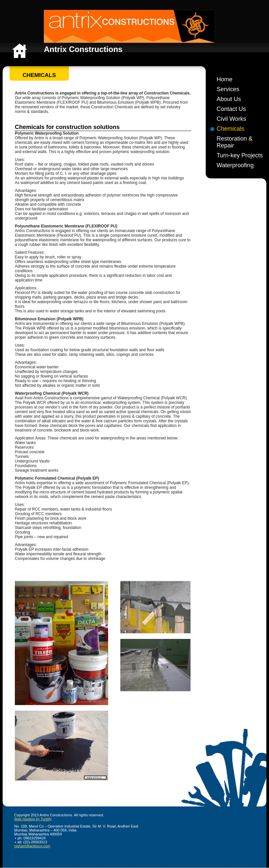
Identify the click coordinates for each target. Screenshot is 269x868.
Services (228, 89)
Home (224, 79)
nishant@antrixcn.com (32, 846)
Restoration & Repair (235, 142)
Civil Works (231, 119)
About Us (229, 99)
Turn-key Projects (240, 155)
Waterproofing (235, 165)
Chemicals (230, 129)
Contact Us (231, 109)
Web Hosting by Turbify (33, 819)
